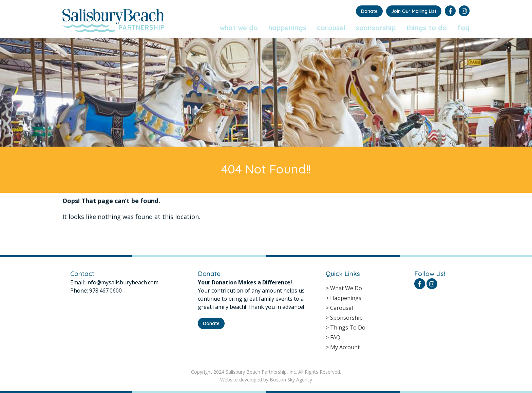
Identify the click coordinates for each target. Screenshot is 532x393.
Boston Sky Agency (291, 380)
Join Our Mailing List (414, 11)
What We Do (239, 28)
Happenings (287, 28)
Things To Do (426, 28)
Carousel (331, 28)
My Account (345, 347)
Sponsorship (376, 28)
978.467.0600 (106, 291)
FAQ (463, 28)
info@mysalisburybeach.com (122, 282)
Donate (369, 11)
